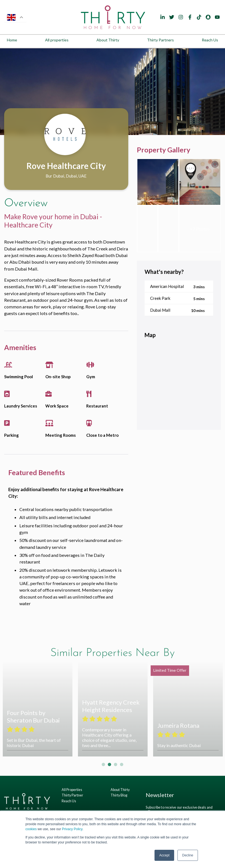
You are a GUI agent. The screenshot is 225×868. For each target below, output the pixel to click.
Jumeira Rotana (178, 725)
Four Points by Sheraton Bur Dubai (33, 716)
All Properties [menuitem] (72, 790)
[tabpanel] (112, 92)
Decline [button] (188, 855)
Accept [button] (164, 855)
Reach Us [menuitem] (210, 40)
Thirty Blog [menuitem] (119, 795)
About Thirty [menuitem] (108, 40)
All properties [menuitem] (57, 40)
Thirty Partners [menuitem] (160, 40)
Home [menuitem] (12, 40)
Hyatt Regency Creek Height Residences (111, 706)
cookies (31, 829)
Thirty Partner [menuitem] (72, 795)
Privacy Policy (72, 829)
